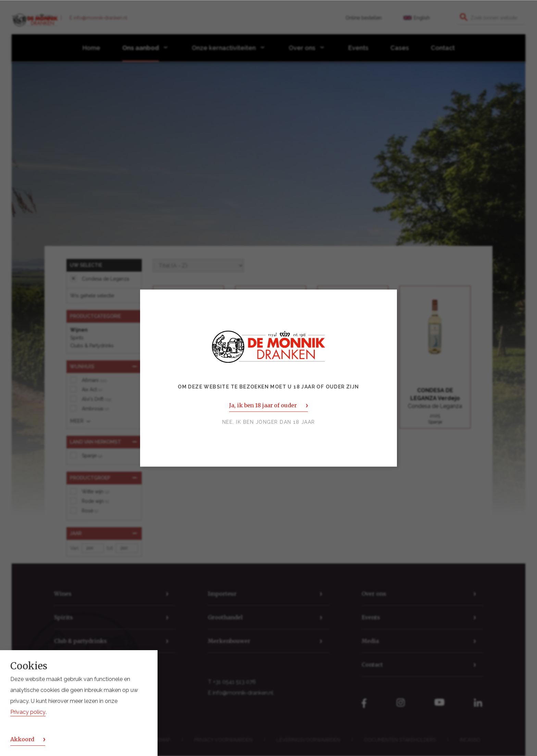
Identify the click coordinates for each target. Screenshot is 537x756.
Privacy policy (28, 712)
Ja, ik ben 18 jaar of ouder (263, 405)
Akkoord (22, 739)
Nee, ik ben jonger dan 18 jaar (269, 422)
